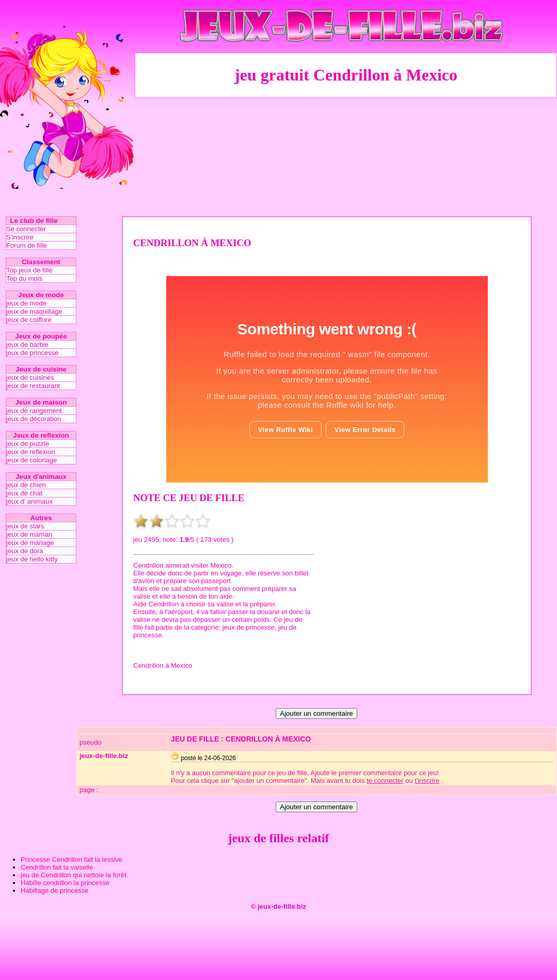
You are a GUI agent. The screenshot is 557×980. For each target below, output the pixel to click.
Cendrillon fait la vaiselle (57, 867)
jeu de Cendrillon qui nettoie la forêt (74, 875)
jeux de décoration (34, 419)
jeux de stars (25, 526)
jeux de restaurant (33, 386)
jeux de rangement (34, 411)
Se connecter (26, 229)
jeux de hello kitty (32, 559)
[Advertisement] (346, 156)
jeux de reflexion (31, 452)
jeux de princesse (32, 353)
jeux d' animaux (29, 501)
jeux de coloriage (31, 460)
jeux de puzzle (28, 444)
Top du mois (24, 278)
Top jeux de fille (29, 270)
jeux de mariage (30, 543)
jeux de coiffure (29, 320)
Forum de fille (27, 245)
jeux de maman (29, 534)
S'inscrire (20, 237)
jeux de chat (24, 493)
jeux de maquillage (34, 311)
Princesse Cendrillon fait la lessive (71, 859)
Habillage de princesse (55, 890)
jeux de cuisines (30, 377)
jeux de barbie (27, 344)
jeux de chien (26, 485)
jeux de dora (25, 551)
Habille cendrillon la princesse (65, 883)
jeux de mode (26, 303)
